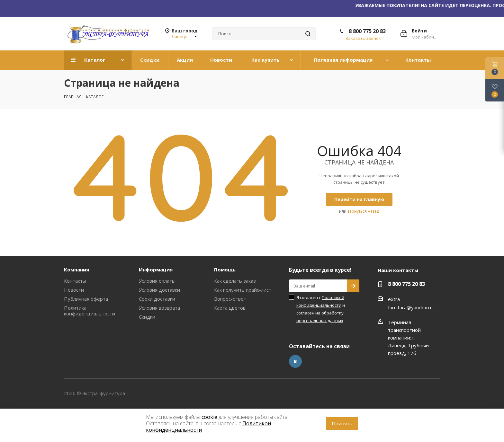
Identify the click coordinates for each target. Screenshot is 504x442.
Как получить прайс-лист (243, 290)
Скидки (147, 317)
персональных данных (320, 321)
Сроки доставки (157, 299)
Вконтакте (295, 361)
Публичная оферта (86, 299)
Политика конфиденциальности (90, 311)
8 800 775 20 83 (367, 31)
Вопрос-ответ (230, 299)
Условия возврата (159, 308)
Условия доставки (159, 290)
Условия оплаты (157, 281)
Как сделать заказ (235, 281)
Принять (342, 423)
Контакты (75, 281)
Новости (74, 290)
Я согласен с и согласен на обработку (321, 309)
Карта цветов (230, 308)
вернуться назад (363, 211)
